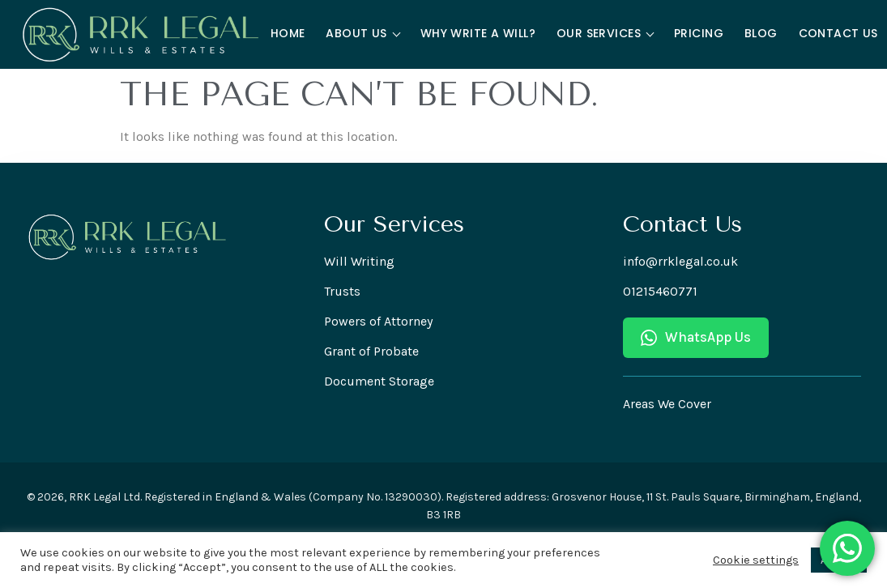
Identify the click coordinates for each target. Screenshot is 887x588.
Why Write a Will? (478, 33)
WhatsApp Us (696, 337)
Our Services (605, 33)
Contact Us (838, 33)
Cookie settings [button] (756, 560)
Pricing (699, 33)
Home (288, 33)
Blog (761, 33)
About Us (363, 33)
